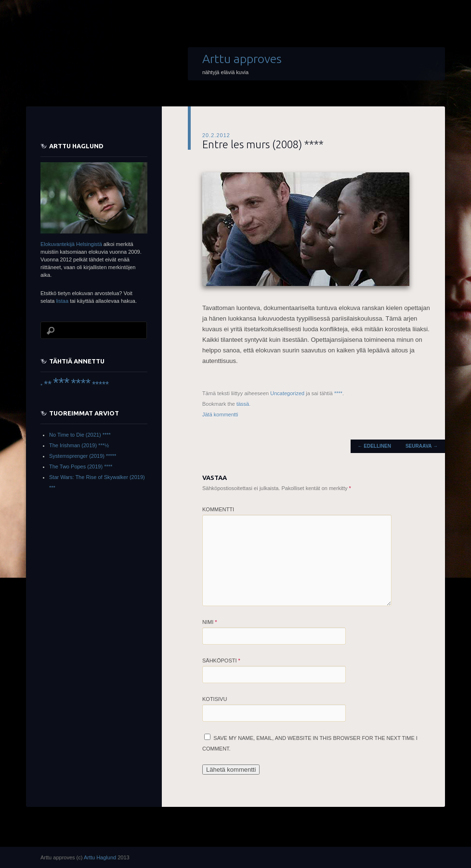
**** (338, 393)
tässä (243, 404)
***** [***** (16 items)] (100, 385)
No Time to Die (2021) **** (80, 435)
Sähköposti (221, 661)
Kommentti (218, 509)
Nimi (210, 622)
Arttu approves (242, 59)
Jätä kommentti (220, 415)
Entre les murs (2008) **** (263, 144)
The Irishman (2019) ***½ (79, 445)
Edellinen (374, 446)
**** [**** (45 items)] (81, 383)
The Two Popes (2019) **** (81, 466)
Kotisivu (215, 699)
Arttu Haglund (100, 857)
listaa (62, 301)
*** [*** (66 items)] (61, 382)
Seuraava (422, 446)
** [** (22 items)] (48, 384)
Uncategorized (287, 393)
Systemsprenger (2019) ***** (83, 456)
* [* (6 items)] (41, 386)
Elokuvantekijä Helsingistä (71, 244)
